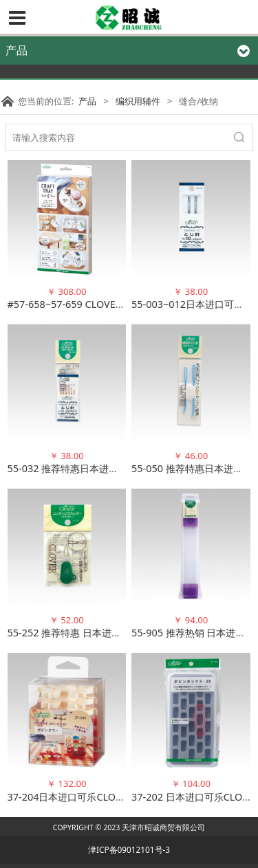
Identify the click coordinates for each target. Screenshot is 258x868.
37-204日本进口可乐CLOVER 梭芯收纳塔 (96, 797)
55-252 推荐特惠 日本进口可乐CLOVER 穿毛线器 (113, 633)
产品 (87, 101)
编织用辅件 (138, 101)
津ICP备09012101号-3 (129, 849)
